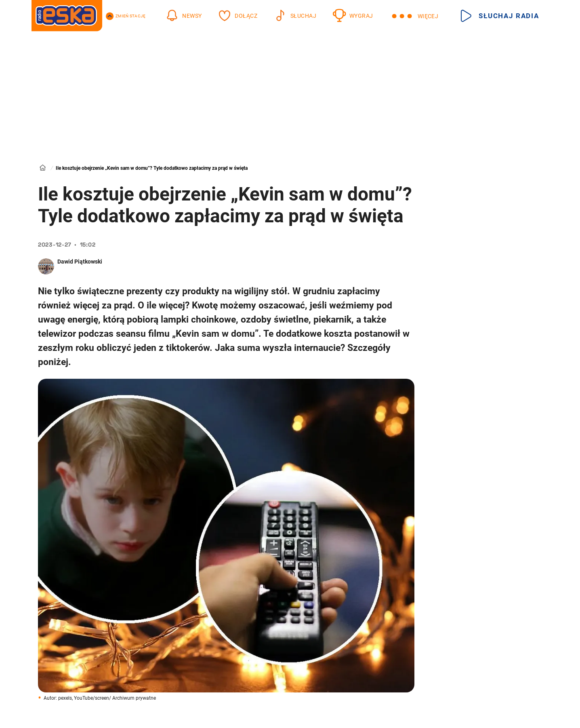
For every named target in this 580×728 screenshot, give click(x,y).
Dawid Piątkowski (80, 262)
